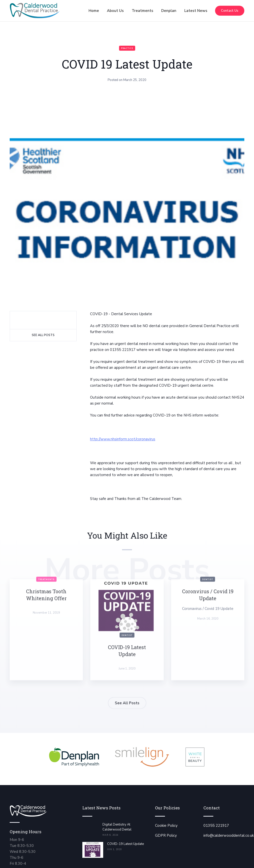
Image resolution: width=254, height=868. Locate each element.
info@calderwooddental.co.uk (229, 835)
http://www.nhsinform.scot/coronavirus (123, 439)
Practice (127, 48)
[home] (35, 11)
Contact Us (230, 11)
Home (94, 11)
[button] (115, 11)
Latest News (196, 11)
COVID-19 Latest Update (126, 844)
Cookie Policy (166, 826)
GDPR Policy (166, 835)
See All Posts (43, 335)
